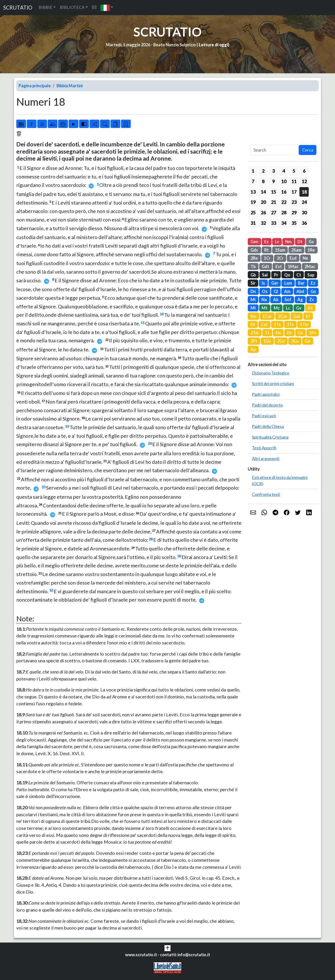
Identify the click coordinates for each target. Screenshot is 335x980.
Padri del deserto (267, 405)
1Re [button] (311, 250)
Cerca (308, 150)
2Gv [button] (281, 341)
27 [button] (274, 212)
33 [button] (274, 223)
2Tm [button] (255, 333)
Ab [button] (276, 300)
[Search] (274, 150)
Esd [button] (293, 258)
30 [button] (304, 212)
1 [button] (253, 171)
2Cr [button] (280, 258)
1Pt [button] (313, 333)
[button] (107, 8)
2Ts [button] (290, 324)
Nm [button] (288, 242)
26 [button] (263, 212)
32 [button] (263, 223)
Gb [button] (253, 275)
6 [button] (304, 171)
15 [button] (274, 192)
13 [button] (253, 192)
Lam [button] (288, 283)
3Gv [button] (295, 341)
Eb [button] (289, 333)
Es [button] (266, 242)
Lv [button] (277, 242)
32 (51, 590)
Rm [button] (253, 316)
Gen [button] (254, 242)
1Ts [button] (277, 324)
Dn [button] (253, 291)
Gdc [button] (254, 250)
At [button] (310, 308)
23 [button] (294, 202)
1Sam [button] (280, 250)
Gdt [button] (265, 266)
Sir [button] (253, 283)
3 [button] (273, 171)
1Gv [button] (267, 341)
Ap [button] (253, 349)
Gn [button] (313, 291)
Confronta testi (266, 494)
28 (151, 539)
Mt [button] (265, 308)
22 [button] (284, 202)
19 (67, 426)
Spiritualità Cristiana (270, 437)
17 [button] (294, 192)
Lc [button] (288, 308)
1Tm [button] (304, 324)
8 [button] (263, 181)
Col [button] (264, 324)
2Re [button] (254, 258)
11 (143, 323)
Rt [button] (266, 250)
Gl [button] (276, 291)
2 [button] (263, 171)
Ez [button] (313, 283)
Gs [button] (311, 242)
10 (162, 314)
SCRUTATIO (18, 8)
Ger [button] (275, 283)
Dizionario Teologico (271, 373)
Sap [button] (311, 275)
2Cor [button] (283, 316)
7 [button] (253, 181)
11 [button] (294, 181)
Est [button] (279, 266)
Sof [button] (288, 300)
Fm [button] (278, 333)
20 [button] (263, 202)
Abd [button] (300, 291)
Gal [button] (297, 316)
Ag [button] (300, 300)
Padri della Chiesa (268, 426)
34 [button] (284, 223)
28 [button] (284, 212)
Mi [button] (253, 300)
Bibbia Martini (70, 86)
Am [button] (287, 291)
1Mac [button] (293, 266)
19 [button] (253, 202)
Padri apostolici (266, 394)
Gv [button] (299, 308)
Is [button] (263, 283)
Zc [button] (312, 300)
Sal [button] (265, 275)
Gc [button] (300, 333)
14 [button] (263, 192)
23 (44, 487)
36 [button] (304, 223)
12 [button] (304, 181)
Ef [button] (308, 316)
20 (150, 443)
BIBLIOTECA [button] (72, 7)
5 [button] (294, 171)
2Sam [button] (296, 250)
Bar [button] (301, 283)
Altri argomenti (266, 458)
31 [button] (253, 223)
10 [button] (284, 181)
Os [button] (265, 291)
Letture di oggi (213, 45)
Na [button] (264, 300)
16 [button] (284, 192)
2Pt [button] (254, 341)
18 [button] (304, 192)
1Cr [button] (267, 258)
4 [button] (284, 171)
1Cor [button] (267, 316)
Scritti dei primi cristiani (273, 384)
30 (179, 556)
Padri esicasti (264, 416)
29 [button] (294, 212)
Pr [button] (276, 275)
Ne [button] (305, 258)
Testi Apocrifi (264, 448)
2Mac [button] (310, 266)
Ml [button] (253, 308)
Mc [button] (277, 308)
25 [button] (253, 212)
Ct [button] (299, 275)
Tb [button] (253, 266)
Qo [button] (287, 275)
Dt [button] (300, 242)
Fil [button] (253, 324)
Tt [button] (267, 333)
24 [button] (304, 202)
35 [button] (294, 223)
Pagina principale (35, 86)
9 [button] (273, 181)
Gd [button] (308, 341)
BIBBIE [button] (45, 7)
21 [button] (274, 202)
